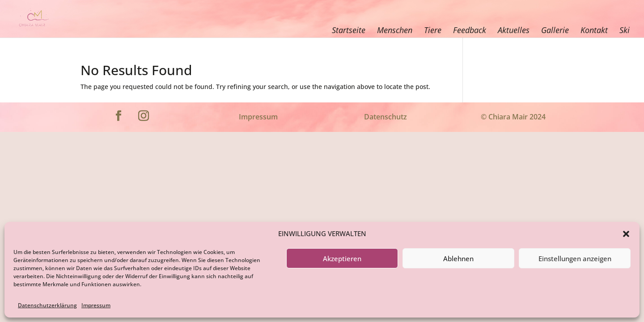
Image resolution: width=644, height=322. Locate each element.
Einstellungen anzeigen (575, 258)
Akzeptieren (342, 258)
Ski (625, 30)
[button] (626, 234)
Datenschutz (386, 117)
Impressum (96, 305)
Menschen (395, 30)
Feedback (470, 30)
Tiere (433, 30)
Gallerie (555, 30)
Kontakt (594, 30)
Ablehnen (458, 258)
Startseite (349, 30)
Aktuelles (514, 30)
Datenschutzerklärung (47, 305)
